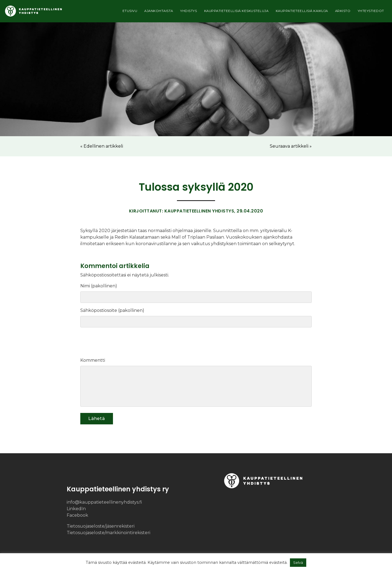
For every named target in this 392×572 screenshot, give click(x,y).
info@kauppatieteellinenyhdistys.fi (104, 502)
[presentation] (117, 344)
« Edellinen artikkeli (102, 146)
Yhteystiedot (370, 13)
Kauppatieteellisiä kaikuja (297, 13)
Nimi (87, 286)
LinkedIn (76, 509)
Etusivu (115, 13)
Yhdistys (178, 13)
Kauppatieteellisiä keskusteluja (229, 13)
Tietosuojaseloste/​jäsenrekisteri (101, 526)
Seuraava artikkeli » (291, 146)
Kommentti (93, 360)
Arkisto (340, 13)
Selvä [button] (298, 562)
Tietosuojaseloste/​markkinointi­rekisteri (108, 533)
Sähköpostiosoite (100, 310)
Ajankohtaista (145, 13)
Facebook (77, 515)
